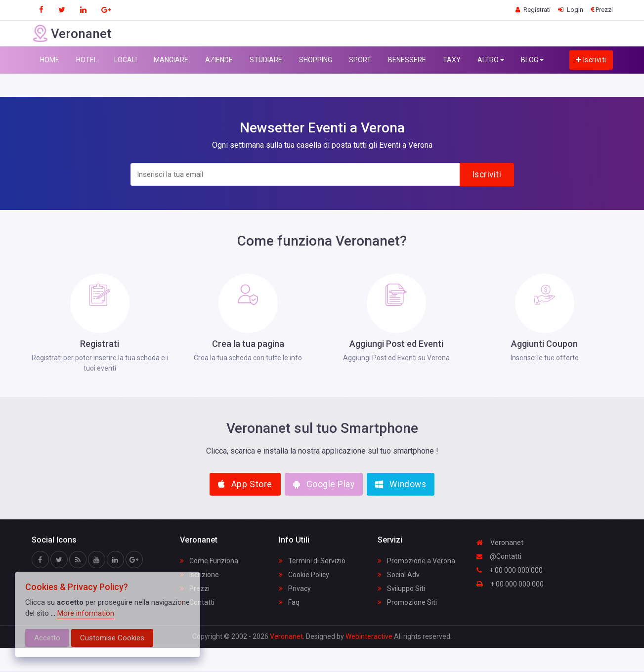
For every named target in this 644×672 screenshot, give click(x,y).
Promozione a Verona (416, 561)
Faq (289, 602)
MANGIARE (171, 60)
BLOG (532, 60)
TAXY (452, 60)
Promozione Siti (407, 602)
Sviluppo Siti (401, 588)
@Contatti (499, 556)
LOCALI (126, 60)
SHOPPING (316, 60)
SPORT (360, 60)
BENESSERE (407, 60)
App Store (245, 484)
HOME (50, 60)
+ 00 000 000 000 (510, 570)
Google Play (324, 484)
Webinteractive (370, 636)
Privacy (295, 588)
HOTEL (87, 60)
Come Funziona (209, 561)
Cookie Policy (304, 575)
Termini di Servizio (312, 561)
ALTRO (491, 60)
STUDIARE (266, 60)
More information (86, 613)
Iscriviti (591, 60)
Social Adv (399, 575)
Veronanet (500, 543)
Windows (401, 484)
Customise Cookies (112, 638)
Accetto (47, 638)
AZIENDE (219, 60)
